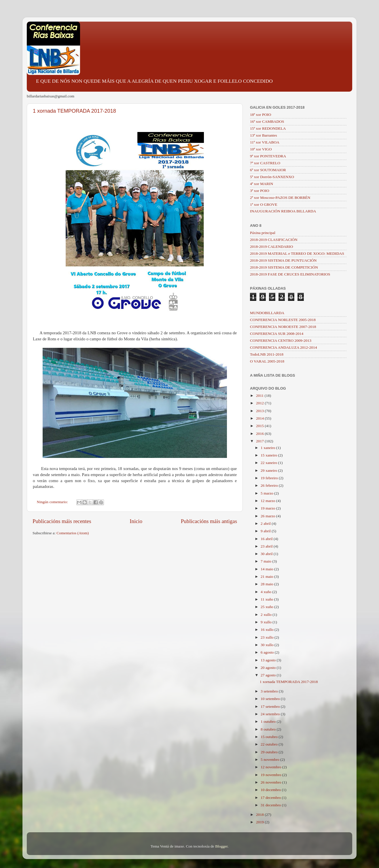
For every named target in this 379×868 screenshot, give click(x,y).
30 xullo (268, 645)
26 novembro (271, 782)
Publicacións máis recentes (62, 521)
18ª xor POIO (260, 115)
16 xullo (268, 630)
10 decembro (271, 790)
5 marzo (267, 493)
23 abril (267, 546)
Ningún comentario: (53, 502)
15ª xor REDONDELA (268, 128)
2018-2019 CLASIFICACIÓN (274, 240)
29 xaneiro (269, 470)
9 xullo (267, 622)
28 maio (267, 584)
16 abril (267, 539)
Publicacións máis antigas (209, 521)
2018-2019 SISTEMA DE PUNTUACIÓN (283, 260)
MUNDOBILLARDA (267, 313)
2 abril (266, 523)
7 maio (267, 561)
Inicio (136, 521)
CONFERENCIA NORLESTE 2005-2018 (283, 320)
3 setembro (270, 691)
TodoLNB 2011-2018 (267, 354)
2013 (260, 411)
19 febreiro (270, 478)
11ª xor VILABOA (265, 142)
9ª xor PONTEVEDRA (268, 156)
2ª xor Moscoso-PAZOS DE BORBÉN (280, 198)
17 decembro (271, 798)
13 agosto (269, 660)
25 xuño (267, 607)
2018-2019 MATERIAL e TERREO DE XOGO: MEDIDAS (297, 253)
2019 (260, 822)
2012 (260, 403)
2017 (260, 441)
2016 (260, 434)
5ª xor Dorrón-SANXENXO (272, 177)
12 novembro (271, 767)
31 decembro (271, 805)
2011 (260, 396)
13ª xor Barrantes (264, 135)
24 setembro (271, 714)
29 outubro (270, 752)
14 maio (267, 569)
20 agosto (269, 668)
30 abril (267, 554)
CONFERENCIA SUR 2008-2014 (277, 334)
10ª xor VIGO (261, 149)
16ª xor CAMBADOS (267, 121)
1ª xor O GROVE (264, 204)
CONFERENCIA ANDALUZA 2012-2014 (284, 347)
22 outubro (270, 744)
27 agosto (269, 675)
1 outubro (269, 721)
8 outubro (269, 729)
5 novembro (270, 760)
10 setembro (271, 699)
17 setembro (271, 706)
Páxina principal (263, 233)
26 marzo (268, 516)
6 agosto (268, 652)
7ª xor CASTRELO (265, 163)
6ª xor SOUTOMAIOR (268, 170)
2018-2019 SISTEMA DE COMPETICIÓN (284, 267)
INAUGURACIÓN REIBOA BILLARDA (283, 211)
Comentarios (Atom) (73, 533)
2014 (260, 418)
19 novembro (271, 775)
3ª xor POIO (260, 191)
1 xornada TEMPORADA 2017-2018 (74, 111)
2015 (260, 426)
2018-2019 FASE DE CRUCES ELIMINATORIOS (290, 274)
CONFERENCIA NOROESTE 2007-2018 (283, 327)
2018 (260, 815)
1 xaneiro (268, 448)
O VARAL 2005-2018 (267, 361)
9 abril (266, 531)
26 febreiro (270, 485)
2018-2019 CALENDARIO (272, 247)
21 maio (267, 577)
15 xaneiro (269, 455)
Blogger (221, 846)
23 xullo (268, 637)
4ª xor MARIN (261, 184)
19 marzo (268, 508)
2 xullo (267, 615)
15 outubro (270, 737)
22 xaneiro (269, 463)
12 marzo (268, 501)
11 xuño (267, 599)
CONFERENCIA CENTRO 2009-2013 (281, 340)
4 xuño (267, 592)
